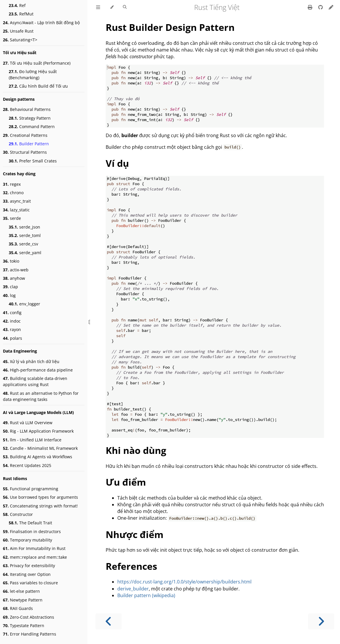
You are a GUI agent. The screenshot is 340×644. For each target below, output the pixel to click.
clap (10, 287)
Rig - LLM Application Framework (38, 431)
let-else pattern (21, 591)
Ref (17, 5)
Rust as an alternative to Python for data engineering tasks (41, 396)
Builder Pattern (29, 144)
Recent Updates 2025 (27, 465)
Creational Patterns (25, 135)
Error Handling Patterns (30, 634)
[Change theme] (112, 7)
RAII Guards (18, 608)
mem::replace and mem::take (35, 557)
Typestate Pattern (24, 626)
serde (12, 218)
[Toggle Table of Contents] (98, 7)
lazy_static (16, 210)
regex (12, 184)
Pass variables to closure (30, 583)
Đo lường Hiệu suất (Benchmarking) (33, 75)
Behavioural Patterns (27, 109)
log (9, 295)
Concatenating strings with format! (40, 506)
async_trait (17, 201)
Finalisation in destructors (32, 531)
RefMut (21, 14)
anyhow (14, 278)
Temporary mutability (28, 540)
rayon (12, 329)
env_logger (24, 304)
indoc (12, 321)
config (12, 313)
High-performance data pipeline (38, 370)
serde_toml (25, 235)
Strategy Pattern (30, 118)
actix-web (16, 270)
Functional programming (31, 489)
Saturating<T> (20, 40)
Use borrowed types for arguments (40, 497)
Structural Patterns (25, 152)
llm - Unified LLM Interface (32, 440)
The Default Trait (30, 523)
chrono (13, 193)
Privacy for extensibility (29, 566)
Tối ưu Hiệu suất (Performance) (37, 63)
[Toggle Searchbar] (125, 7)
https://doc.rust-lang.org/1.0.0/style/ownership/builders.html (184, 582)
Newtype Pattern (23, 600)
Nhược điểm (134, 534)
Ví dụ (117, 163)
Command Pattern (32, 126)
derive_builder (133, 589)
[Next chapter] (321, 621)
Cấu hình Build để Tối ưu (38, 86)
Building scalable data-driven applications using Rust (35, 381)
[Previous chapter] (109, 621)
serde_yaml (25, 253)
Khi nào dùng (136, 450)
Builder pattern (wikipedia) (146, 595)
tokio (11, 261)
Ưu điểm (126, 482)
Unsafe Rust (18, 31)
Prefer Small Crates (33, 161)
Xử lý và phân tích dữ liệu (31, 361)
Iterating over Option (27, 574)
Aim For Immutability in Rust (34, 548)
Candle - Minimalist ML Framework (40, 448)
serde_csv (23, 244)
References (131, 566)
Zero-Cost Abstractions (29, 617)
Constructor (18, 514)
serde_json (24, 227)
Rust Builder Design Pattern (170, 27)
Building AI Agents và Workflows (38, 457)
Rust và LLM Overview (28, 423)
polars (13, 338)
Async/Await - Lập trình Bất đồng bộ (41, 23)
